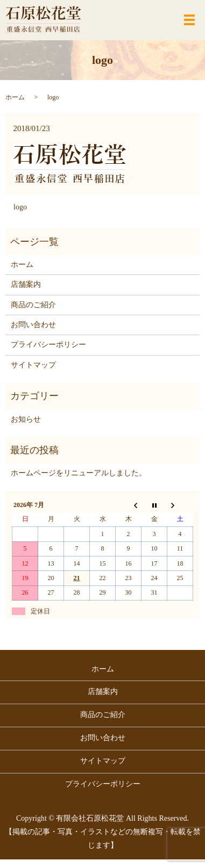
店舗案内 (26, 284)
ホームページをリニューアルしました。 (79, 473)
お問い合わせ (33, 325)
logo (20, 207)
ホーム (15, 97)
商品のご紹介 (33, 305)
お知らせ (26, 419)
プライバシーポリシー (48, 345)
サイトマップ (33, 365)
